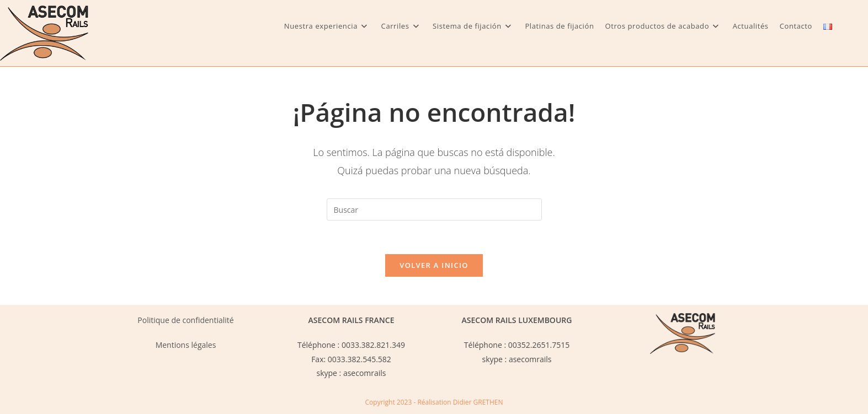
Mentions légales (186, 345)
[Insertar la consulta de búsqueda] (434, 209)
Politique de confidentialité (185, 320)
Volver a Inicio (434, 265)
